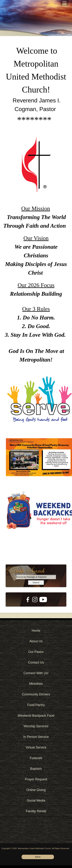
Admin (38, 857)
